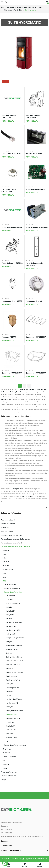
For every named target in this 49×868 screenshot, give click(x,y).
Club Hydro (9, 619)
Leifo (4, 577)
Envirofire (6, 566)
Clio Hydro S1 (10, 615)
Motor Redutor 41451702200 (12, 263)
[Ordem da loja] (45, 82)
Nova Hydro (9, 684)
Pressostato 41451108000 (12, 301)
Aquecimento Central (8, 520)
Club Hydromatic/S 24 (13, 630)
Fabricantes (5, 113)
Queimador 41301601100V (12, 373)
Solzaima (6, 764)
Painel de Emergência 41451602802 (34, 264)
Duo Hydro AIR (10, 634)
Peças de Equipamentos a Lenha (12, 535)
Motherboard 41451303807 (36, 189)
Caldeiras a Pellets (10, 584)
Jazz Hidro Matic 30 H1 (13, 665)
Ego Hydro (9, 642)
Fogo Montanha (8, 569)
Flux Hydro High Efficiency (14, 657)
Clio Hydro (9, 607)
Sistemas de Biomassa (8, 776)
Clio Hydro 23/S (11, 611)
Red (4, 760)
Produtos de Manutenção (9, 772)
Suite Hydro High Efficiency (14, 711)
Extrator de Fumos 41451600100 (9, 190)
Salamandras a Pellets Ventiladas (15, 745)
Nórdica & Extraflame (9, 757)
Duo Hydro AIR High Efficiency (15, 638)
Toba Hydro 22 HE (11, 737)
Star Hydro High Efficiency (14, 699)
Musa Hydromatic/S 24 (13, 680)
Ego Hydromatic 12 (12, 649)
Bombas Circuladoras (8, 524)
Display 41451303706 (34, 153)
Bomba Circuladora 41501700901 (9, 117)
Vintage (4, 780)
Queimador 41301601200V (36, 373)
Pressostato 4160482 (34, 301)
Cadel (4, 554)
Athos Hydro (10, 599)
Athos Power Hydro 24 (13, 603)
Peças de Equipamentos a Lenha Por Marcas (15, 539)
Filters (6, 82)
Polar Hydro (9, 691)
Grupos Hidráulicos (7, 531)
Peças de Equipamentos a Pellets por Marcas (15, 547)
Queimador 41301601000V (36, 337)
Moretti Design (7, 749)
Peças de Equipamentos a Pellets (12, 543)
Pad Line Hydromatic (12, 688)
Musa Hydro (9, 668)
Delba (4, 558)
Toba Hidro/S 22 (11, 730)
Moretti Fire (6, 753)
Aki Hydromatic (10, 596)
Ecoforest (6, 562)
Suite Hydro (9, 707)
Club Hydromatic (11, 626)
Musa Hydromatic (11, 676)
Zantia (5, 768)
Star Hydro (9, 695)
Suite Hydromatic (11, 714)
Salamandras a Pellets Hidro (13, 592)
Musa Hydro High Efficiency (14, 672)
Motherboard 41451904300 (12, 227)
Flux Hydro (9, 653)
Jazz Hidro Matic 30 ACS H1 (15, 661)
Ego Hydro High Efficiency (14, 645)
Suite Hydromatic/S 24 (13, 718)
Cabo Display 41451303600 (12, 153)
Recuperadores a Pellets (12, 588)
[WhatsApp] (5, 863)
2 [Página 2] (25, 386)
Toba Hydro (9, 734)
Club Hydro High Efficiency (14, 622)
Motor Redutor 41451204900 (37, 227)
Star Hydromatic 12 (12, 703)
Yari (7, 741)
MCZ (4, 581)
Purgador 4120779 (9, 337)
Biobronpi (6, 550)
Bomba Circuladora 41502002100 (33, 117)
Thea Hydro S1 (10, 726)
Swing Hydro (10, 722)
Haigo (4, 573)
